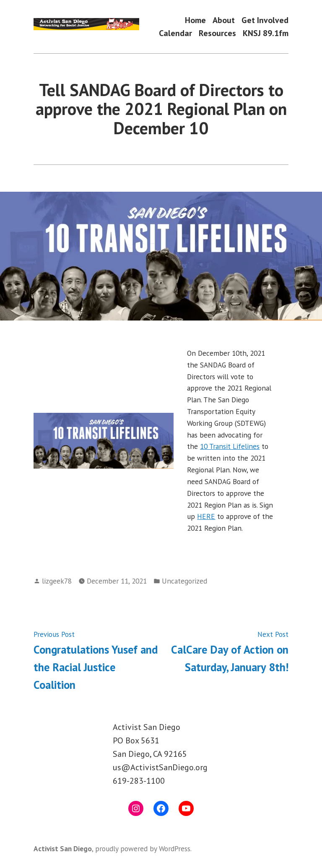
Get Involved (265, 20)
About (224, 20)
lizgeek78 (57, 581)
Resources (217, 33)
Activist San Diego (63, 848)
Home (195, 20)
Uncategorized (184, 581)
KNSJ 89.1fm (266, 33)
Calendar (175, 33)
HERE (206, 516)
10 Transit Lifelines (230, 446)
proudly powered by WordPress (143, 848)
